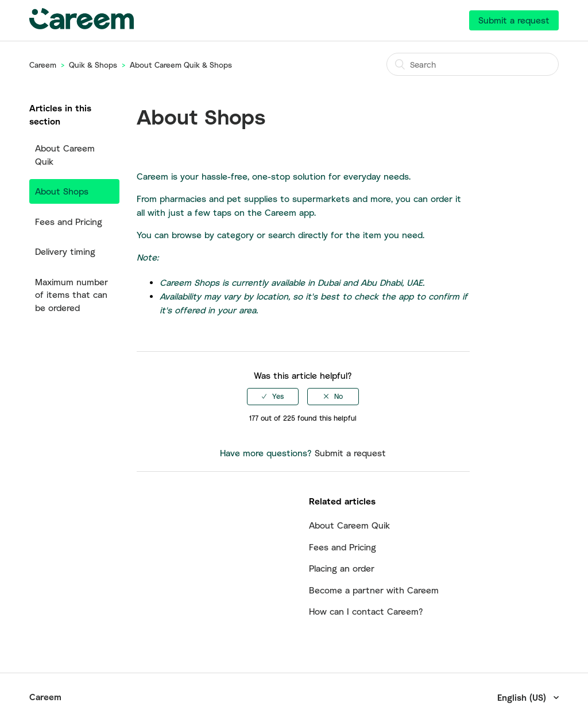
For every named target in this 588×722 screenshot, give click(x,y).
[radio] (273, 397)
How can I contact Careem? (366, 611)
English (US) (523, 697)
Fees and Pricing (69, 222)
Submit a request (514, 20)
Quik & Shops (93, 65)
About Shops (62, 191)
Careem (43, 65)
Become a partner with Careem (374, 590)
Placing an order (342, 568)
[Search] (473, 64)
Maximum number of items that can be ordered (71, 295)
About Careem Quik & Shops (181, 65)
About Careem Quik (65, 155)
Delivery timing (65, 251)
